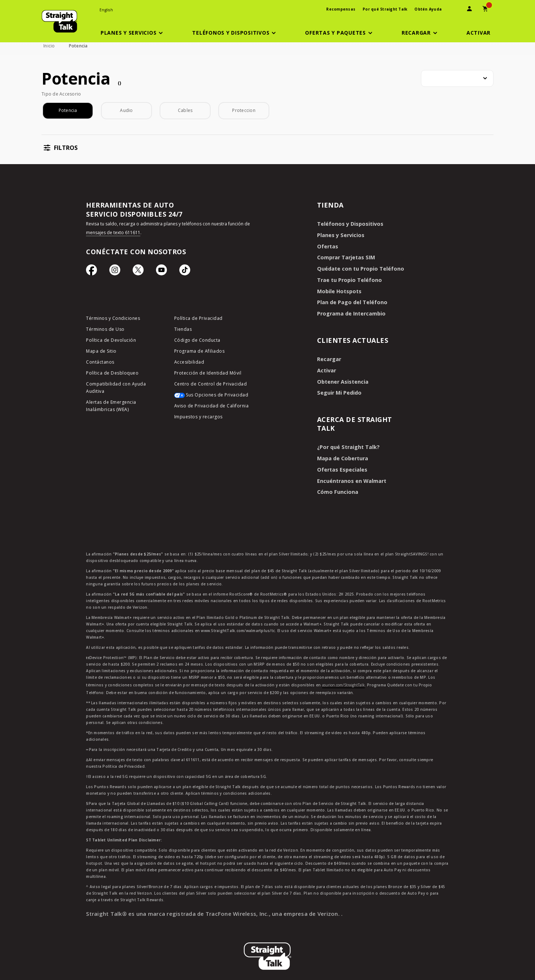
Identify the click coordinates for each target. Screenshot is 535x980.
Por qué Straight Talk (385, 9)
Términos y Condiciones (113, 319)
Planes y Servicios (339, 235)
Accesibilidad (189, 363)
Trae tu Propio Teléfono (348, 278)
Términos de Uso (105, 330)
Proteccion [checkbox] (244, 110)
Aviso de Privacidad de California (212, 406)
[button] (133, 33)
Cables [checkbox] (185, 110)
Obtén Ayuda (428, 9)
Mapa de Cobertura (342, 454)
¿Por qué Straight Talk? (347, 443)
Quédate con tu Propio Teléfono (358, 268)
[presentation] (453, 10)
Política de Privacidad (198, 319)
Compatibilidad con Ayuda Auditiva (116, 388)
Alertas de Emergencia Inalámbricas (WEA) (111, 406)
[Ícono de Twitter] (138, 272)
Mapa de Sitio (101, 352)
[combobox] (457, 78)
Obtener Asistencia (341, 378)
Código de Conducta (197, 341)
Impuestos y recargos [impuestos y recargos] (198, 417)
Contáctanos (100, 363)
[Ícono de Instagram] (115, 272)
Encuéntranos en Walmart (351, 476)
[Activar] (479, 33)
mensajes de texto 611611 (113, 233)
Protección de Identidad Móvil (208, 374)
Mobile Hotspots (338, 289)
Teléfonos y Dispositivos (348, 224)
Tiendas (183, 330)
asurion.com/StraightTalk (343, 680)
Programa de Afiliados (200, 352)
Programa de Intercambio (350, 311)
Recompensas (341, 9)
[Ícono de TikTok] (185, 272)
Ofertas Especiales (341, 465)
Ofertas (327, 246)
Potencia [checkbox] (68, 110)
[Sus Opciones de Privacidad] (213, 398)
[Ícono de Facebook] (91, 272)
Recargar (329, 357)
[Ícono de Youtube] (161, 272)
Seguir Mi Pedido (338, 389)
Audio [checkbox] (126, 110)
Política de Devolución (111, 341)
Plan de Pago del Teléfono (350, 300)
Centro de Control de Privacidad (211, 385)
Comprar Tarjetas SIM (345, 257)
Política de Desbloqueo (112, 374)
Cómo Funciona (337, 487)
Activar (326, 367)
